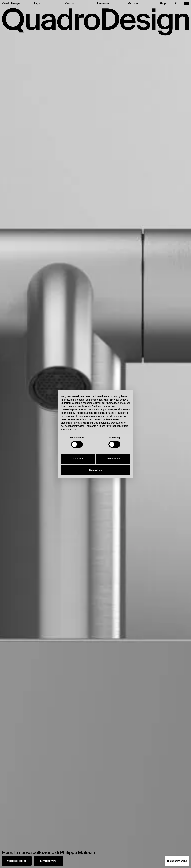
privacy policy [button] (119, 400)
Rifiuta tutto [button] (78, 459)
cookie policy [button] (68, 413)
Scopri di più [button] (95, 470)
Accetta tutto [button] (113, 459)
